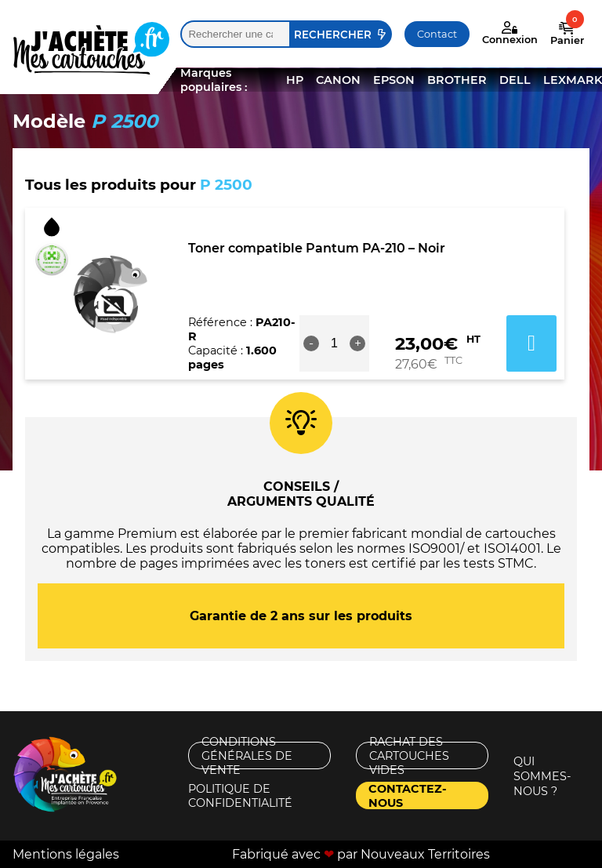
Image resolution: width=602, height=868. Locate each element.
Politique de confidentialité (240, 795)
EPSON (394, 80)
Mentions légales (66, 854)
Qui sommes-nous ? (542, 776)
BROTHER (457, 80)
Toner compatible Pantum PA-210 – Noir (317, 248)
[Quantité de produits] (335, 343)
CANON (338, 80)
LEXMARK (573, 80)
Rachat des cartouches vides (409, 755)
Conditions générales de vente (247, 755)
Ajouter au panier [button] (531, 343)
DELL (515, 80)
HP (295, 80)
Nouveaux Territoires (425, 854)
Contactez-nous (408, 795)
